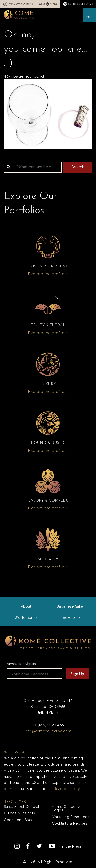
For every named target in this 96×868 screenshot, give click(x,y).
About (26, 606)
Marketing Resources (71, 817)
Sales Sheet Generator (24, 807)
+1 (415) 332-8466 (48, 725)
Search (78, 167)
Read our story (67, 789)
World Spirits (26, 617)
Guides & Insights (19, 813)
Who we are (16, 752)
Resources (15, 802)
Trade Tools (70, 617)
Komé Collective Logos (67, 808)
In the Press (72, 846)
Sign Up (77, 673)
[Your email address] (35, 674)
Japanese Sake (70, 606)
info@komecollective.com (48, 731)
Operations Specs (20, 820)
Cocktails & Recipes (70, 823)
